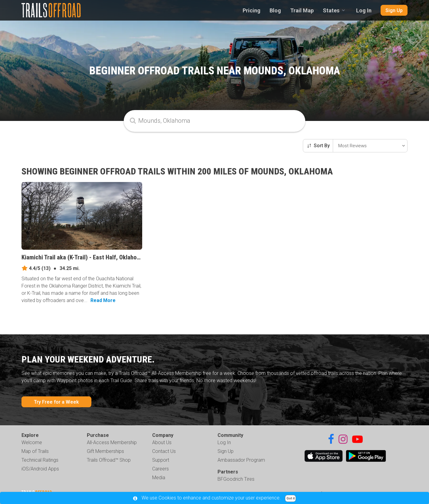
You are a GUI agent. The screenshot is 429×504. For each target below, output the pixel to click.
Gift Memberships (105, 451)
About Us (162, 442)
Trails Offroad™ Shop (109, 460)
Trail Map (302, 10)
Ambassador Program (241, 460)
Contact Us (164, 451)
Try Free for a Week (56, 402)
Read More (103, 300)
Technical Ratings (40, 460)
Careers (160, 469)
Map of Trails (35, 451)
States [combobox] (331, 10)
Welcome (32, 442)
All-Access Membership (112, 442)
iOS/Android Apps (40, 469)
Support (161, 460)
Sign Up (394, 10)
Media (159, 478)
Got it (291, 498)
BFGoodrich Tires (236, 479)
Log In (364, 10)
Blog (275, 10)
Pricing (252, 10)
